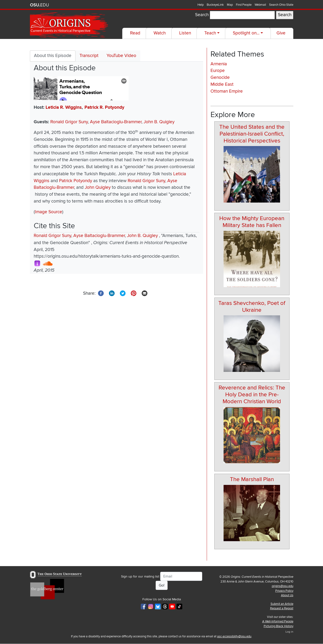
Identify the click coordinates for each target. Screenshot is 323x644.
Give (281, 33)
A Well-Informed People (278, 621)
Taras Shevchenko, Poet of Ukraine (252, 307)
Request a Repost (282, 608)
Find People (244, 5)
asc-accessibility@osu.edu (234, 636)
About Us (287, 595)
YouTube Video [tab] (121, 56)
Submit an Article (282, 604)
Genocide (220, 78)
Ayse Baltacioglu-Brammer (116, 122)
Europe (218, 71)
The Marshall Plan (252, 479)
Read (135, 33)
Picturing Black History (279, 626)
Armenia (219, 64)
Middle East (222, 84)
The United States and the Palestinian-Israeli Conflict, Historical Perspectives (252, 134)
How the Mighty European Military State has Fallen (252, 222)
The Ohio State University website (39, 5)
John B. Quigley (159, 122)
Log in (289, 632)
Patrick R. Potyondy (104, 107)
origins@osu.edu (283, 586)
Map (230, 5)
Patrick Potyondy (76, 181)
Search (202, 15)
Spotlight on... (246, 33)
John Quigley (98, 187)
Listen (185, 33)
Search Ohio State (281, 5)
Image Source (49, 212)
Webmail (260, 5)
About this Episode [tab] (53, 56)
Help (201, 5)
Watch (160, 33)
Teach (210, 33)
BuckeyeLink (215, 5)
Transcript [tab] (89, 56)
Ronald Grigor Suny (69, 122)
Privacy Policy (284, 591)
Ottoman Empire (227, 91)
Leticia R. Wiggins (64, 107)
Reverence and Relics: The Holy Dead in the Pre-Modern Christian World (252, 395)
